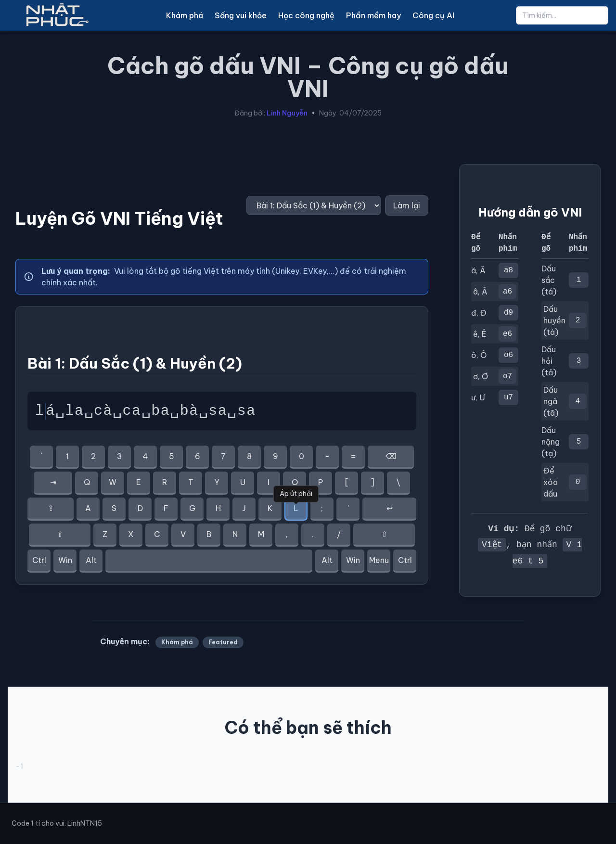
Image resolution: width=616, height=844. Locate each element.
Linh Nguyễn (287, 113)
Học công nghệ (306, 15)
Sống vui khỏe (241, 15)
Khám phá (185, 15)
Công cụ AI (433, 15)
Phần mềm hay (373, 15)
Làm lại (407, 205)
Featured (223, 642)
